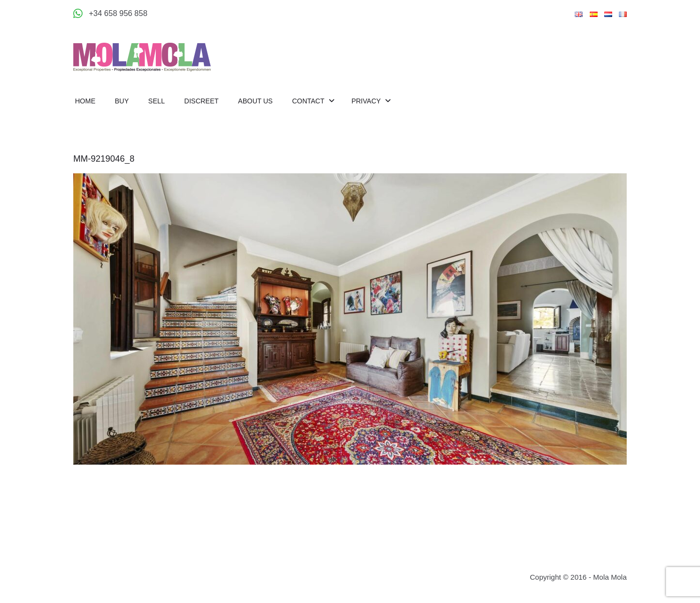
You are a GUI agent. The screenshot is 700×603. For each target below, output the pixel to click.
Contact (309, 101)
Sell (156, 101)
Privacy (367, 101)
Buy (122, 101)
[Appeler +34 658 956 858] (110, 14)
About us (255, 101)
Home (85, 101)
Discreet (202, 101)
